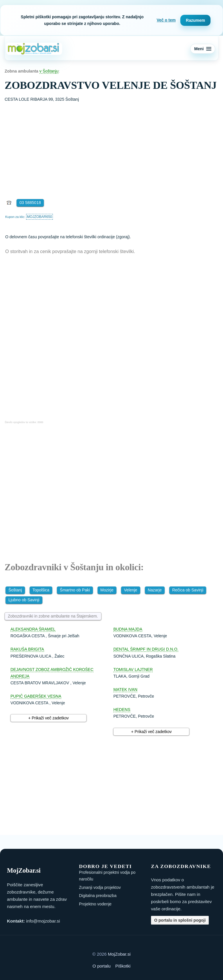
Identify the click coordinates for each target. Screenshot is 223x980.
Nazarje (155, 590)
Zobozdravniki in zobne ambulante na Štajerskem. (53, 616)
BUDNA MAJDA (128, 629)
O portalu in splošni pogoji (180, 920)
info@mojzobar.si (43, 921)
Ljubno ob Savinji (24, 600)
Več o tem (166, 20)
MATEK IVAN (125, 690)
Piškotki (123, 966)
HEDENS (122, 710)
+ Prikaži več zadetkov (48, 718)
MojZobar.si (119, 954)
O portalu (102, 966)
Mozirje (107, 590)
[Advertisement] (111, 146)
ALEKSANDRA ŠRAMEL (33, 629)
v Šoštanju (49, 71)
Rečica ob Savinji (188, 590)
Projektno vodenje (95, 904)
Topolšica (41, 590)
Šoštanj (15, 590)
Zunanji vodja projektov (100, 887)
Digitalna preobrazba (98, 896)
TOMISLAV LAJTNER (133, 669)
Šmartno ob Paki (75, 590)
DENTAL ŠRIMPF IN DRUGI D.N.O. (146, 649)
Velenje (131, 590)
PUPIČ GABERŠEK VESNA (36, 696)
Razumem (195, 20)
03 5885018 (30, 203)
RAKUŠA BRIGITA (27, 649)
